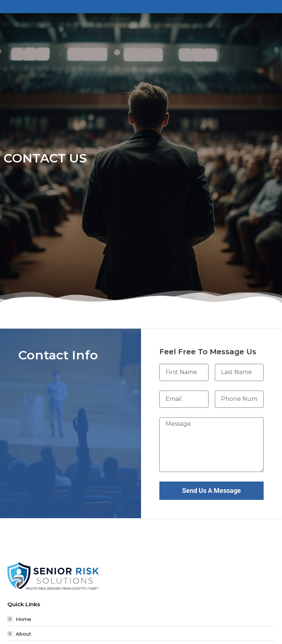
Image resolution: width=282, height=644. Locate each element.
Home (23, 619)
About (23, 634)
